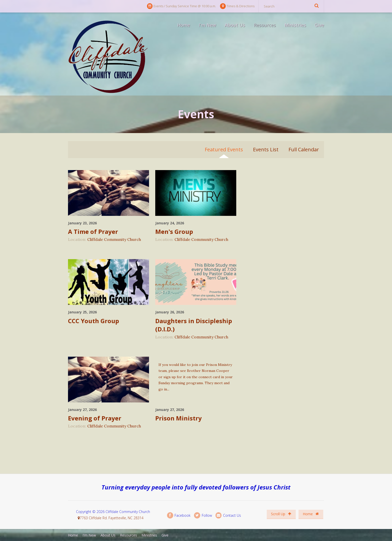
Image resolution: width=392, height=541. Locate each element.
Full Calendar (304, 149)
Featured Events (224, 149)
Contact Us (228, 515)
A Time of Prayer (93, 231)
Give (319, 25)
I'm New (207, 25)
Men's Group (174, 231)
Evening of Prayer (95, 418)
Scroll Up (281, 514)
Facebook (179, 515)
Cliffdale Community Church (114, 239)
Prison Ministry (178, 418)
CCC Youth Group (93, 321)
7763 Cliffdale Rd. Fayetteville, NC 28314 (112, 518)
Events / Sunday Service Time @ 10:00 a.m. (181, 6)
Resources (265, 25)
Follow (203, 515)
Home (184, 25)
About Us (235, 25)
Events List (266, 149)
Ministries (295, 25)
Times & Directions (237, 6)
